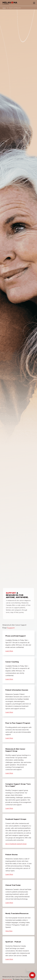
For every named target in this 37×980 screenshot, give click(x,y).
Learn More (9, 651)
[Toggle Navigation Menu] (34, 3)
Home (4, 8)
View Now (9, 931)
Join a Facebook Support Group (16, 844)
